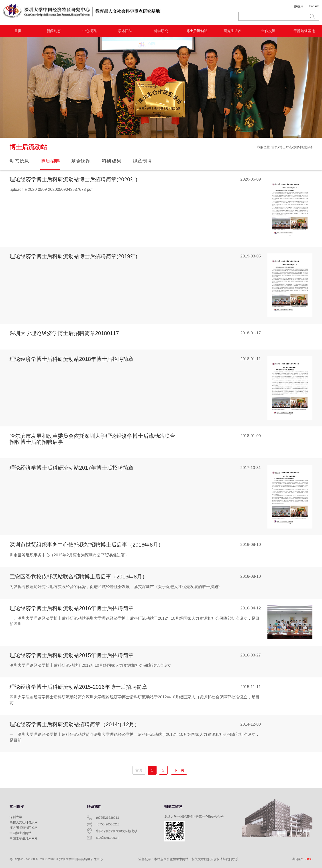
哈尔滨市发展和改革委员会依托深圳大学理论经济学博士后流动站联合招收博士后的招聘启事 (92, 439)
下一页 (179, 770)
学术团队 (125, 31)
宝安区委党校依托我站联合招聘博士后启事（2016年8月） (78, 577)
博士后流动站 (197, 31)
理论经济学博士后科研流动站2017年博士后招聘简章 (72, 468)
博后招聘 (306, 147)
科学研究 (161, 31)
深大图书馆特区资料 (24, 828)
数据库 (299, 6)
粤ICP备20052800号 (24, 859)
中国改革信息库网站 (24, 838)
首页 (18, 31)
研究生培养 (232, 31)
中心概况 (90, 31)
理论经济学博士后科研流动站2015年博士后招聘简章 (72, 655)
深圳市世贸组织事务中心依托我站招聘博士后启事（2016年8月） (87, 545)
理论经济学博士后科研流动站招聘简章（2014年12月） (75, 724)
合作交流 (268, 31)
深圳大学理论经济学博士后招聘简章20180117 (64, 333)
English (314, 6)
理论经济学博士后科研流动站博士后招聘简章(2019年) (73, 256)
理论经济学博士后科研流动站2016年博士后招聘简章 (72, 608)
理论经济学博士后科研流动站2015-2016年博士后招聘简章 (78, 687)
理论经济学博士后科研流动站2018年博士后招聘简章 (72, 359)
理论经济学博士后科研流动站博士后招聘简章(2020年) (73, 179)
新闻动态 (54, 31)
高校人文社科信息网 (24, 822)
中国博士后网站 (20, 833)
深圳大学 (16, 817)
